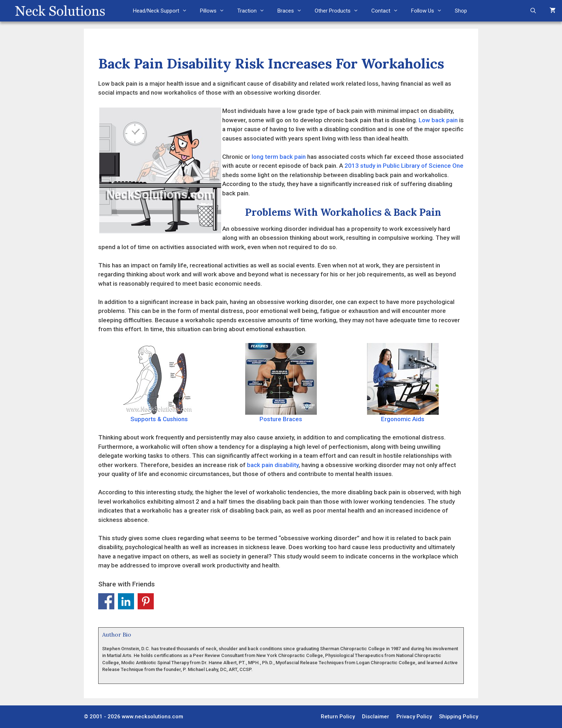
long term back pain (279, 157)
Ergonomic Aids (403, 383)
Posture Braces (281, 383)
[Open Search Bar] (533, 11)
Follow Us (430, 11)
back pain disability (273, 465)
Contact (388, 11)
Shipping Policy (459, 717)
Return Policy (338, 717)
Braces (293, 11)
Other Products (340, 11)
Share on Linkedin (126, 601)
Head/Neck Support (163, 11)
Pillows (215, 11)
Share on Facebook (106, 601)
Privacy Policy (414, 717)
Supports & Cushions (159, 383)
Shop (461, 11)
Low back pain (438, 120)
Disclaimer (376, 717)
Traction (254, 11)
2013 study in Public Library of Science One (404, 166)
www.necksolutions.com (153, 717)
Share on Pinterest (146, 601)
